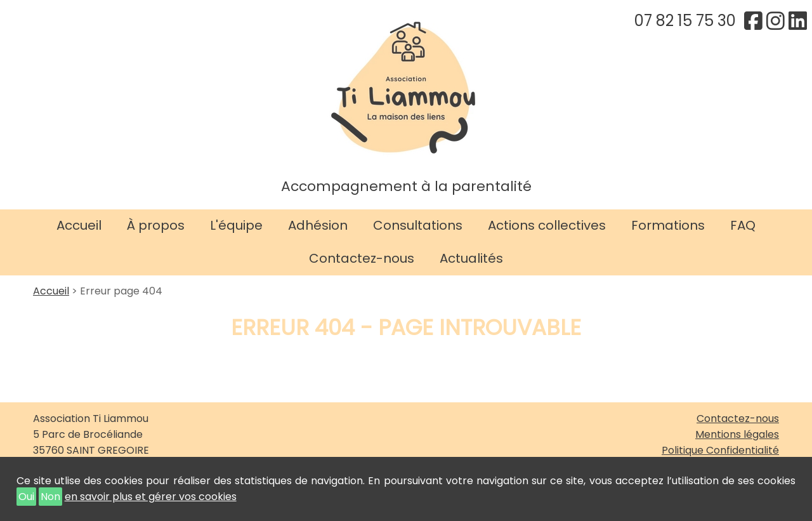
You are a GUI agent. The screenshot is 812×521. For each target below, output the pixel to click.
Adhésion (318, 225)
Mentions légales (737, 434)
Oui (26, 497)
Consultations (418, 225)
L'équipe (236, 225)
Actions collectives (547, 225)
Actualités (471, 258)
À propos (156, 225)
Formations (668, 225)
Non (50, 497)
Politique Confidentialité (720, 450)
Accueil (79, 225)
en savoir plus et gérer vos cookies (151, 497)
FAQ (743, 225)
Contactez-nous (362, 258)
